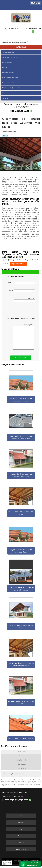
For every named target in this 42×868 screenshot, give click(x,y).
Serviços (21, 47)
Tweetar (5, 136)
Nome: (21, 283)
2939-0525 (13, 29)
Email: (22, 291)
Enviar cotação (21, 358)
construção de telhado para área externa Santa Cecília (21, 664)
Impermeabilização (9, 72)
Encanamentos (7, 62)
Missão (21, 829)
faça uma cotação (18, 264)
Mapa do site (21, 849)
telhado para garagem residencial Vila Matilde (21, 702)
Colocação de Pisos (9, 52)
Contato (21, 843)
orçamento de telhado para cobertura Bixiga (21, 551)
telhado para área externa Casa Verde (21, 627)
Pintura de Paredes (9, 93)
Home (21, 816)
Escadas (5, 67)
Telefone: (24, 300)
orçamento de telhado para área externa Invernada (21, 589)
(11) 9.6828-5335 (33, 29)
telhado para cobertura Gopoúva (21, 739)
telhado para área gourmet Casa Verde (21, 513)
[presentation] (21, 310)
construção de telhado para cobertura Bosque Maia (21, 437)
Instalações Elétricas (9, 83)
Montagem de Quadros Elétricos (13, 88)
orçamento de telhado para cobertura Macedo (21, 400)
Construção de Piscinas (10, 57)
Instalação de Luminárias (11, 78)
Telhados (5, 98)
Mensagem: (23, 337)
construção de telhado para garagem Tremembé (21, 475)
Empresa (21, 822)
